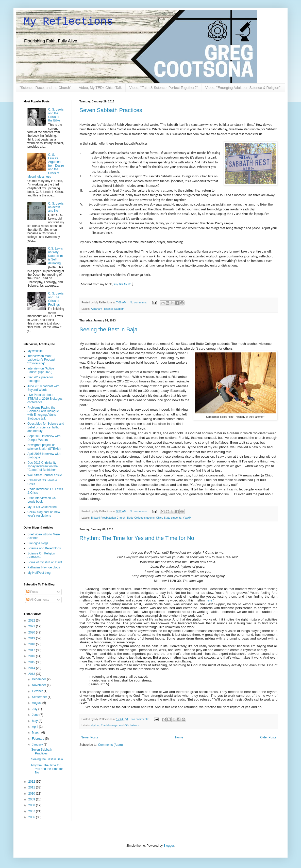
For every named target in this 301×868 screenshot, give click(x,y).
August (37, 703)
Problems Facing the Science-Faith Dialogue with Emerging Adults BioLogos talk (43, 413)
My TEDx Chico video (42, 507)
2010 (32, 794)
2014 (32, 668)
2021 (32, 626)
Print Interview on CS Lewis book (42, 500)
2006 (32, 817)
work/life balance (129, 725)
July (35, 709)
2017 (32, 650)
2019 (32, 638)
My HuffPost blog (39, 573)
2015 (32, 662)
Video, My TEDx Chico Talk (100, 88)
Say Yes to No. (123, 284)
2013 (32, 674)
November (39, 685)
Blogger (169, 846)
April (35, 727)
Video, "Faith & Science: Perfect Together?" (164, 88)
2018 (32, 644)
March (37, 733)
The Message (109, 725)
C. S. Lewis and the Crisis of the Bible (56, 115)
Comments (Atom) (110, 745)
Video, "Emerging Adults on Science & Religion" (243, 88)
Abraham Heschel (102, 309)
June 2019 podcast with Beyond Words (43, 388)
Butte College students (141, 518)
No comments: (139, 302)
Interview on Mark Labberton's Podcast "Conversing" (41, 360)
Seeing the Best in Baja (108, 329)
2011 (32, 787)
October (38, 691)
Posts (32, 592)
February (38, 739)
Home (179, 737)
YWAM (187, 518)
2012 (32, 782)
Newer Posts (89, 737)
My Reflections (68, 22)
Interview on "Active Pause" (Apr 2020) (41, 370)
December (39, 679)
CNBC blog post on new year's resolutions (44, 514)
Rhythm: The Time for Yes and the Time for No (137, 538)
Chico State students (169, 518)
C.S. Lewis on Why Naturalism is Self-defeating (55, 256)
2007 (32, 811)
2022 (32, 621)
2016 (32, 656)
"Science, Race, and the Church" (45, 88)
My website (35, 351)
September (40, 697)
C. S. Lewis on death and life (56, 207)
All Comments (38, 600)
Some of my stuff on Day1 (45, 562)
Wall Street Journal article (45, 475)
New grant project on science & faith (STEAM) (44, 447)
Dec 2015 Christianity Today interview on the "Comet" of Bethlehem (43, 466)
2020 (32, 632)
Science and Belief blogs (44, 548)
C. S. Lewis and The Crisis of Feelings (56, 299)
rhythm (95, 725)
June (36, 715)
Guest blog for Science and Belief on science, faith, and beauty (46, 427)
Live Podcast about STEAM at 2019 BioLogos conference (45, 399)
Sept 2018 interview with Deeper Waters (44, 438)
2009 (32, 799)
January (38, 745)
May (35, 721)
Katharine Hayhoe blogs (44, 567)
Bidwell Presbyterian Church (108, 518)
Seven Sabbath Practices (111, 110)
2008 (32, 805)
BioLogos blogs (38, 543)
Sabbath (119, 309)
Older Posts (268, 737)
